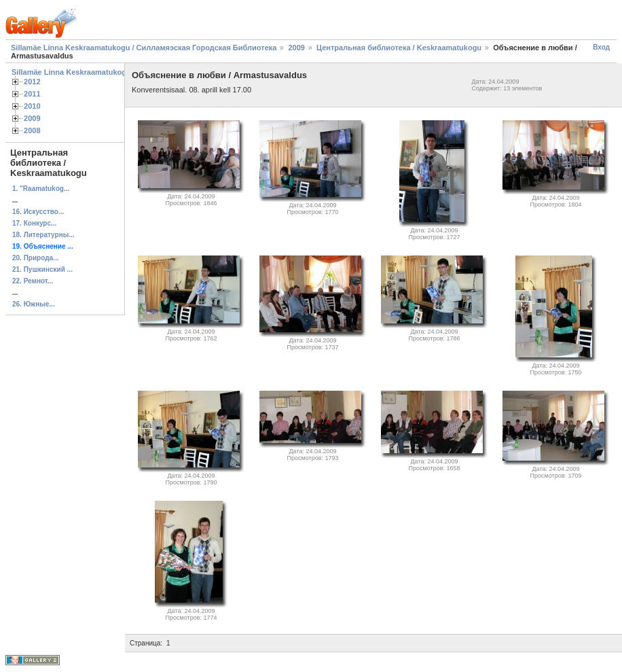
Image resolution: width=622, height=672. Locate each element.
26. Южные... (34, 304)
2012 (32, 82)
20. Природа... (35, 258)
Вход (601, 47)
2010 (32, 106)
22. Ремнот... (33, 281)
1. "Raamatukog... (41, 189)
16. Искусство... (38, 212)
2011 (32, 94)
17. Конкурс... (34, 223)
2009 (296, 48)
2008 (32, 130)
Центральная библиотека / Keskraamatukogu (399, 48)
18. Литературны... (43, 235)
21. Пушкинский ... (42, 269)
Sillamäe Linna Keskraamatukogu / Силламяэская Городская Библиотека (144, 48)
